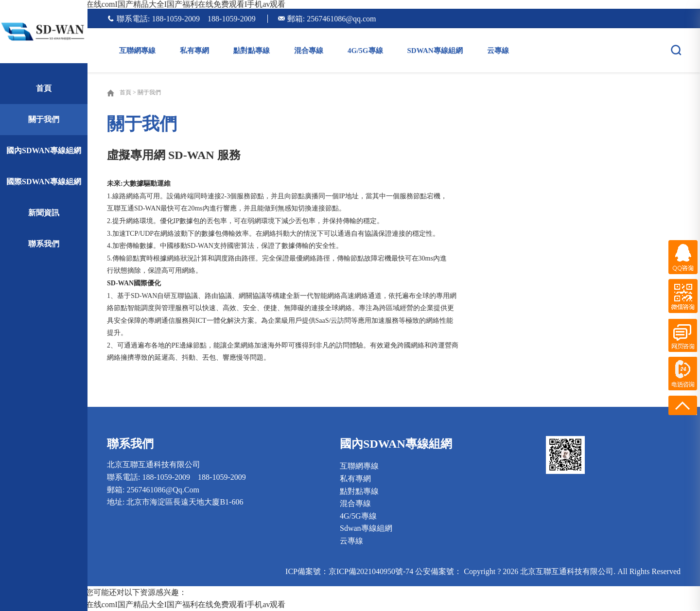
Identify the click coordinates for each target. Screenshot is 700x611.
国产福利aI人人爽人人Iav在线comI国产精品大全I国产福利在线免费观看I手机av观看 (143, 4)
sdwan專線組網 (435, 51)
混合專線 (309, 51)
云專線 (498, 51)
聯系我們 (44, 244)
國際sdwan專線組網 (44, 182)
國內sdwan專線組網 (44, 150)
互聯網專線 (137, 51)
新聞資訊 (44, 213)
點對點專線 (252, 51)
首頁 (44, 88)
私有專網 (194, 51)
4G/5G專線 (365, 51)
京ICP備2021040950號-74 (371, 571)
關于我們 (44, 119)
